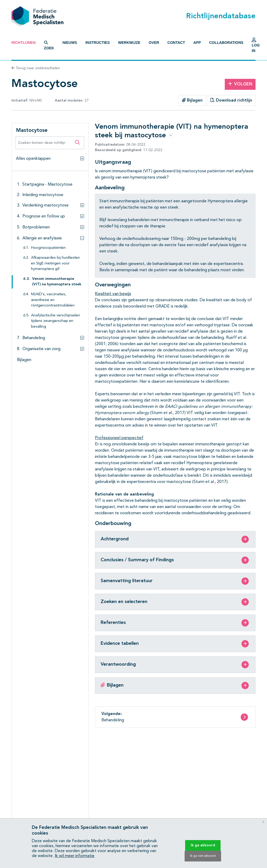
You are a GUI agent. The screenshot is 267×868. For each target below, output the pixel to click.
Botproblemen (36, 227)
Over (154, 43)
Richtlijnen (24, 43)
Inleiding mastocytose (43, 195)
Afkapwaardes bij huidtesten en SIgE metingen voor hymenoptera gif (55, 263)
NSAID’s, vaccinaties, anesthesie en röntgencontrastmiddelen (53, 300)
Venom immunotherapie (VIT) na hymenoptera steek (57, 282)
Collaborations (226, 43)
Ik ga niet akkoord (203, 856)
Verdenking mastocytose (45, 205)
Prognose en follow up (44, 216)
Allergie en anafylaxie (42, 238)
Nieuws (70, 43)
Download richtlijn (231, 100)
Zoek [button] (49, 45)
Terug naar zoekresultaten (36, 68)
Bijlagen (192, 100)
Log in (256, 46)
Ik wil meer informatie (75, 856)
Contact (176, 43)
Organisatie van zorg (41, 349)
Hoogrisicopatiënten (48, 248)
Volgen (240, 84)
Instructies (97, 43)
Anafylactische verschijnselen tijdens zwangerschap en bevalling (56, 321)
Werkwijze (129, 43)
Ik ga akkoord (203, 845)
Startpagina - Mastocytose (47, 185)
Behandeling (34, 338)
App (197, 43)
